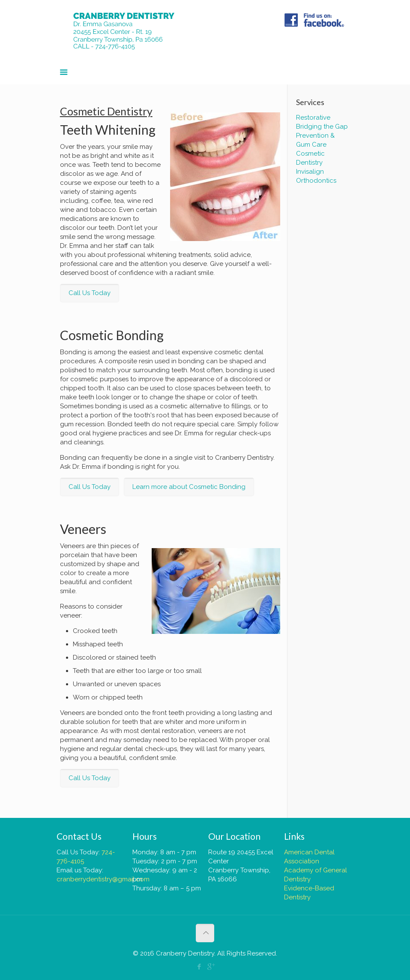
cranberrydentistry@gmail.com (103, 879)
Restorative (313, 118)
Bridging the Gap (322, 127)
